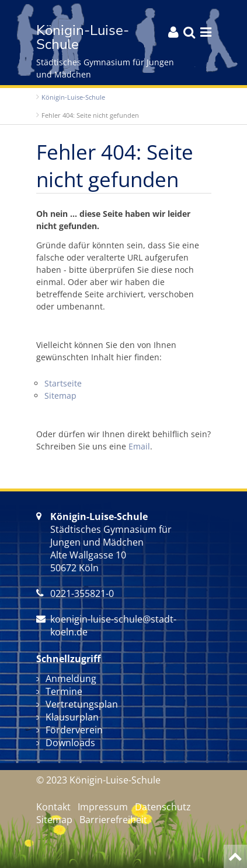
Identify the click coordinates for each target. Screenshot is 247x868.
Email (139, 446)
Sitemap (60, 396)
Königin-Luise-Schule (73, 97)
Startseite (63, 383)
